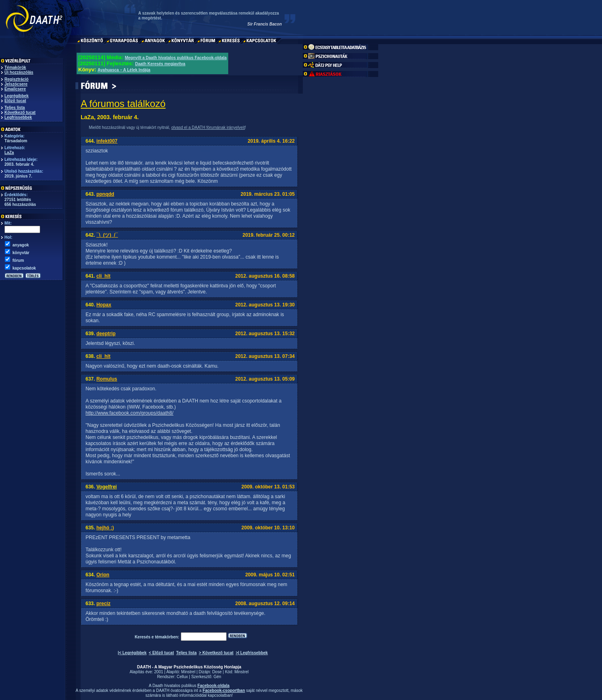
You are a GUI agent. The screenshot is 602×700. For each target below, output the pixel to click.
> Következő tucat (216, 653)
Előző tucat (15, 101)
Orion (103, 575)
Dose (217, 672)
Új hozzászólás (19, 72)
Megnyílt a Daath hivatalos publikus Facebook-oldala (176, 58)
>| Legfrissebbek (252, 653)
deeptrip (106, 334)
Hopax (104, 305)
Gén (217, 677)
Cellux (182, 677)
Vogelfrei (107, 487)
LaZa (9, 153)
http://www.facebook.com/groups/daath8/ (130, 413)
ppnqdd (105, 194)
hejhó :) (105, 528)
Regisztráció (16, 79)
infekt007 (107, 141)
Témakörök (15, 67)
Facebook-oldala (213, 686)
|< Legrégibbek (132, 653)
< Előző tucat (161, 653)
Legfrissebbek (18, 117)
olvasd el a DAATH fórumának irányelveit (208, 127)
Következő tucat (20, 112)
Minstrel (188, 672)
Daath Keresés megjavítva (160, 64)
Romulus (107, 379)
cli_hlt (104, 276)
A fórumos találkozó (123, 104)
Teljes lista (15, 108)
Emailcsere (15, 89)
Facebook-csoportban (224, 690)
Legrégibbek (16, 96)
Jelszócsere (16, 84)
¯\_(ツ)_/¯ (107, 235)
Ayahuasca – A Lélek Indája (124, 70)
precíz (104, 604)
